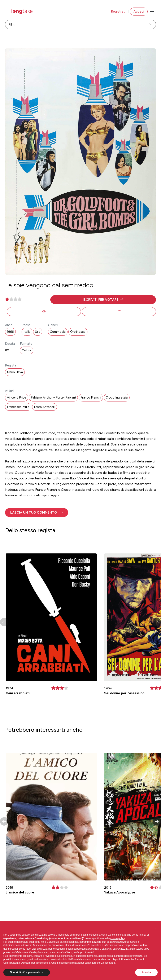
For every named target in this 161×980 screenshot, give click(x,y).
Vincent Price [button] (17, 397)
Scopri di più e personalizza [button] (27, 972)
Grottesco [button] (78, 332)
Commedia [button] (58, 332)
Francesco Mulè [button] (18, 407)
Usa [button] (38, 332)
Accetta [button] (146, 972)
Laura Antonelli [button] (45, 407)
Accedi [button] (139, 11)
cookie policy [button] (118, 938)
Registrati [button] (118, 11)
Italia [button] (27, 332)
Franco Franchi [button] (91, 397)
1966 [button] (10, 332)
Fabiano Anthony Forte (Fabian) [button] (53, 397)
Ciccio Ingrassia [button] (117, 397)
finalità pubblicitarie (76, 949)
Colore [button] (27, 350)
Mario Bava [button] (15, 372)
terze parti (59, 942)
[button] (103, 300)
